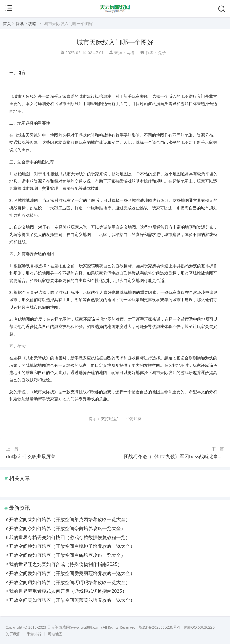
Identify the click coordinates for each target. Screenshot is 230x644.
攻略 (32, 23)
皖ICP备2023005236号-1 (160, 627)
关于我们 (13, 634)
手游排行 (34, 634)
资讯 (20, 23)
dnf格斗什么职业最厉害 (31, 456)
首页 (7, 23)
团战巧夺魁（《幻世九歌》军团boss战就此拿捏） (175, 456)
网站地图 (55, 634)
